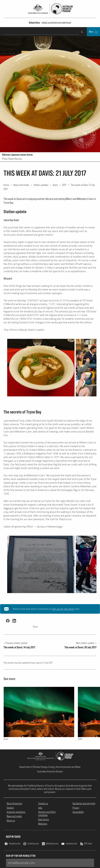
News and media (21, 185)
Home (6, 185)
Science (10, 808)
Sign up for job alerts (63, 609)
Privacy (76, 808)
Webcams (43, 824)
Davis (55, 185)
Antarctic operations (16, 812)
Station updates (41, 185)
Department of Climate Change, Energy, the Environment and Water (50, 767)
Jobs (40, 808)
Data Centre (44, 819)
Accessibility (78, 812)
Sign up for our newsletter (21, 856)
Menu (93, 32)
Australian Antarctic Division (50, 771)
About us (11, 820)
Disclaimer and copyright (84, 803)
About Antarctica (14, 803)
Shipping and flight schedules (47, 814)
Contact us (43, 803)
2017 (64, 185)
